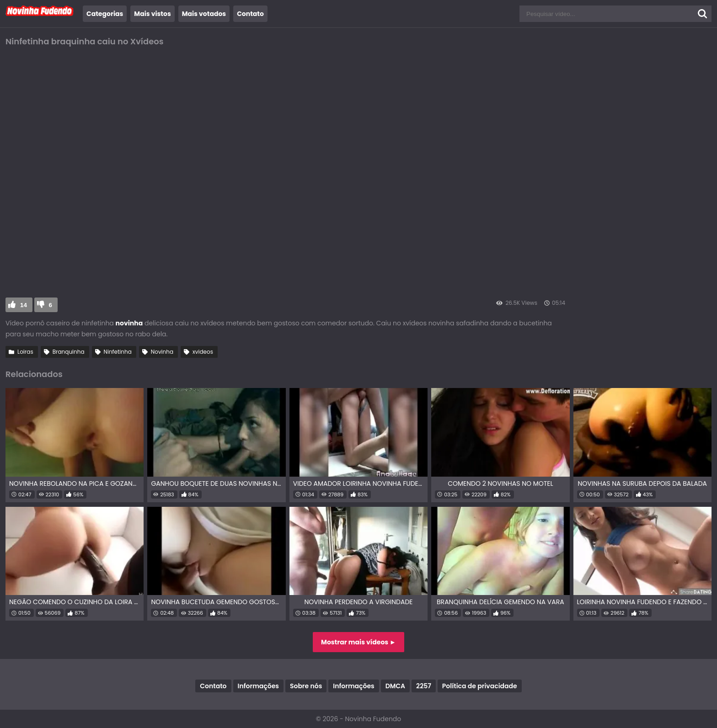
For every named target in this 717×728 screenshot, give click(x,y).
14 (24, 305)
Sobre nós (306, 686)
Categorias (105, 14)
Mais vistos (152, 14)
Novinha (162, 352)
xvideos (203, 352)
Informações (258, 686)
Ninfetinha (118, 352)
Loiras (25, 352)
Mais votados (204, 14)
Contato (250, 14)
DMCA (395, 686)
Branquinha (69, 352)
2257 (424, 686)
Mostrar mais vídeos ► (358, 642)
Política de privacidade (480, 686)
